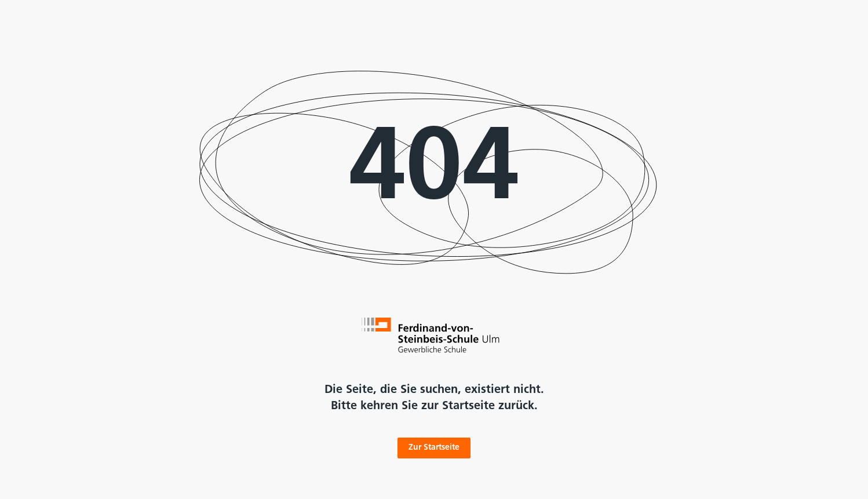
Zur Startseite (434, 448)
